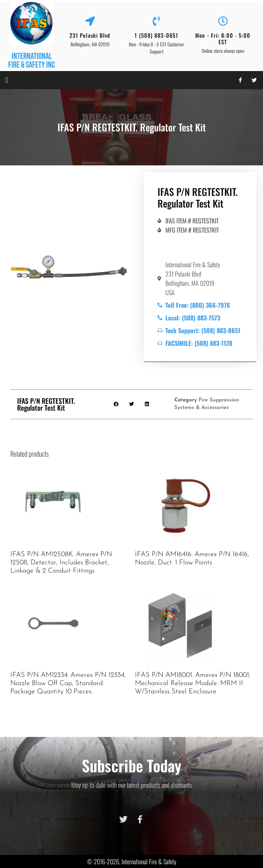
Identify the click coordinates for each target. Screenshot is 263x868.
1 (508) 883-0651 (156, 35)
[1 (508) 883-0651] (156, 21)
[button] (7, 80)
